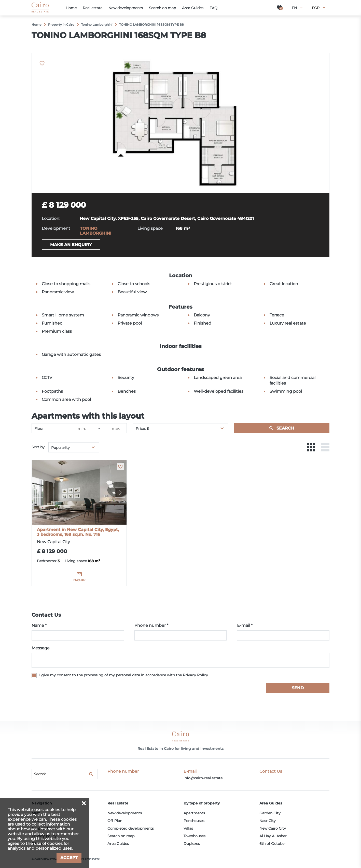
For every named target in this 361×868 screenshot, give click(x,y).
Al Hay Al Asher (273, 836)
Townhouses (195, 836)
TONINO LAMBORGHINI (96, 231)
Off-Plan (115, 821)
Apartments (194, 813)
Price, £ (142, 429)
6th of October (273, 844)
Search (285, 428)
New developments (125, 813)
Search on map (121, 836)
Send (298, 688)
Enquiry (79, 580)
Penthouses (194, 821)
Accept (69, 858)
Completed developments (131, 828)
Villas (188, 828)
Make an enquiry (71, 245)
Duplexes (192, 844)
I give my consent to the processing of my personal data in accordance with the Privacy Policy (124, 675)
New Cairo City (273, 828)
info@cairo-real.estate (203, 778)
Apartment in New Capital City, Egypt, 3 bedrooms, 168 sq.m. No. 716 (78, 532)
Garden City (270, 813)
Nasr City (268, 821)
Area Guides (118, 844)
